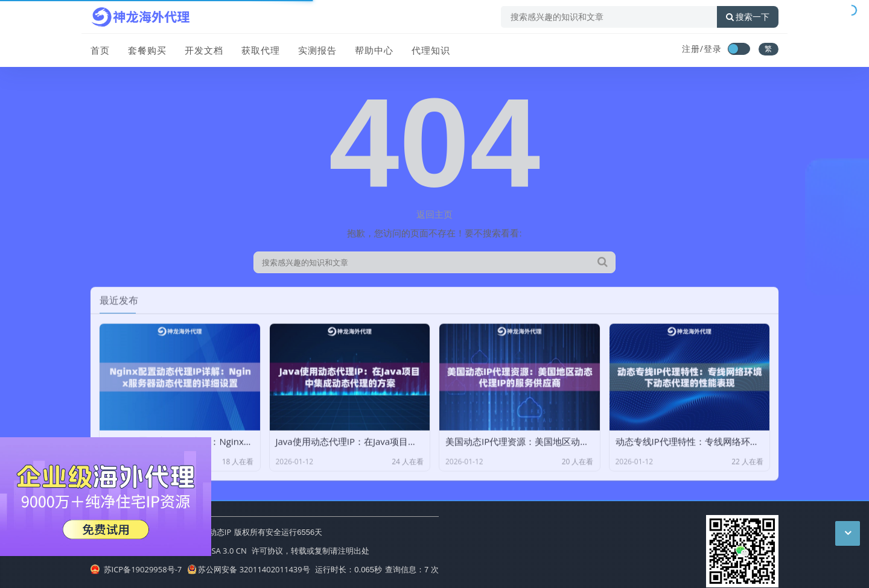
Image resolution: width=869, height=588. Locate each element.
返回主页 (434, 214)
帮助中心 (374, 50)
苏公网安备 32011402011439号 (249, 569)
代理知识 (431, 50)
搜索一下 (748, 17)
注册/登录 (702, 49)
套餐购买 (147, 50)
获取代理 (261, 50)
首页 (100, 50)
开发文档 (204, 50)
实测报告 (317, 50)
